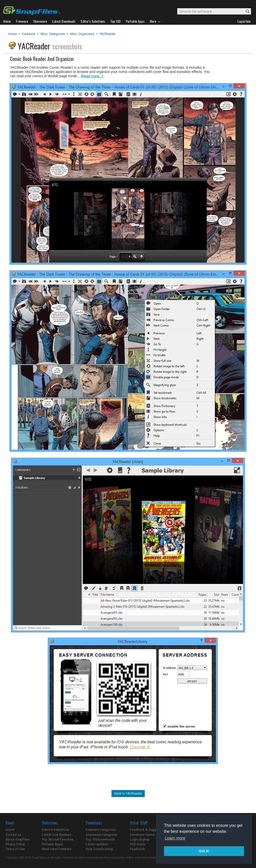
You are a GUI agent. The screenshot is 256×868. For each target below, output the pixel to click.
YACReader (107, 34)
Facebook (137, 849)
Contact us (13, 835)
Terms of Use (15, 849)
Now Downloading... (100, 849)
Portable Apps (52, 844)
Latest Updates (97, 844)
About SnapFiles (17, 839)
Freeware (29, 34)
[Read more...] (92, 76)
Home (12, 34)
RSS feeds (138, 844)
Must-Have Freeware (57, 849)
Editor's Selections (55, 830)
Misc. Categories (53, 34)
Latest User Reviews (57, 835)
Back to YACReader (128, 793)
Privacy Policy (15, 844)
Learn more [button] (175, 838)
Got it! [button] (204, 851)
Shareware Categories (102, 835)
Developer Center (142, 835)
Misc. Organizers (82, 34)
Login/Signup (140, 839)
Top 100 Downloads (100, 839)
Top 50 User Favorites (58, 839)
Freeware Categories (101, 830)
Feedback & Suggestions (148, 830)
